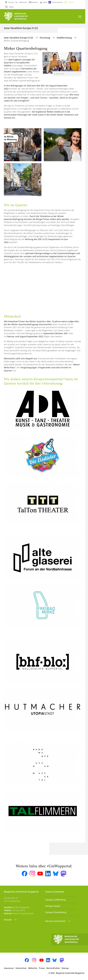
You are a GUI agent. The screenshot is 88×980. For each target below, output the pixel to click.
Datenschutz (21, 968)
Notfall (45, 2)
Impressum (9, 968)
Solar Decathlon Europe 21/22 (19, 38)
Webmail (35, 2)
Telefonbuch (23, 2)
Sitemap (65, 968)
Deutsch (71, 2)
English (11, 7)
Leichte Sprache (57, 2)
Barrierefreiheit (53, 968)
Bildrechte (33, 968)
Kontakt (8, 920)
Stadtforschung (65, 38)
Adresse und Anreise (56, 921)
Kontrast (11, 2)
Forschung (45, 38)
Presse (42, 968)
